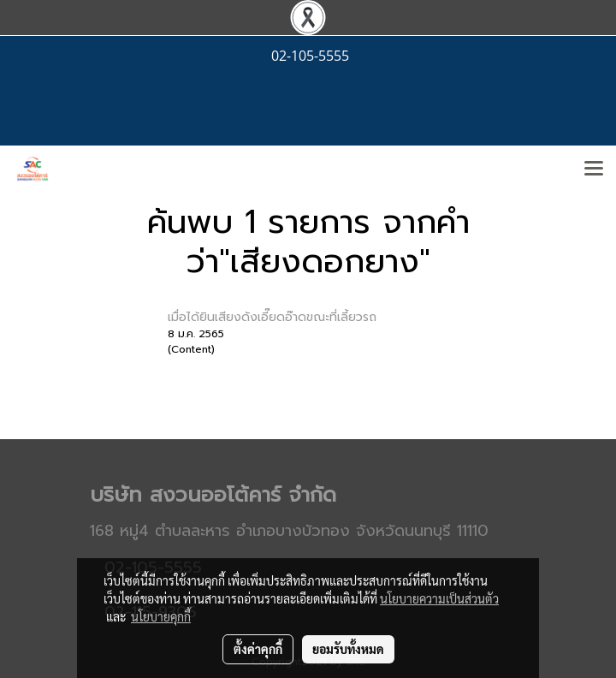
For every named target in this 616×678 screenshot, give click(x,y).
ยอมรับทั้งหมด (348, 649)
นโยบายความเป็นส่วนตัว (439, 598)
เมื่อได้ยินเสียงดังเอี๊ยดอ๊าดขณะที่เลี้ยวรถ (272, 317)
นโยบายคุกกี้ (161, 616)
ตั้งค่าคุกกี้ (258, 649)
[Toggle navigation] (594, 169)
